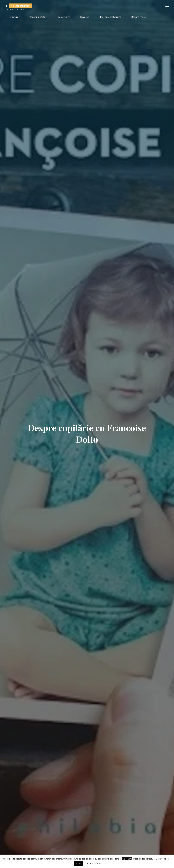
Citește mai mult (93, 863)
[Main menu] (165, 7)
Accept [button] (78, 863)
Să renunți (127, 859)
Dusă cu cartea (20, 6)
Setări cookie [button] (162, 859)
